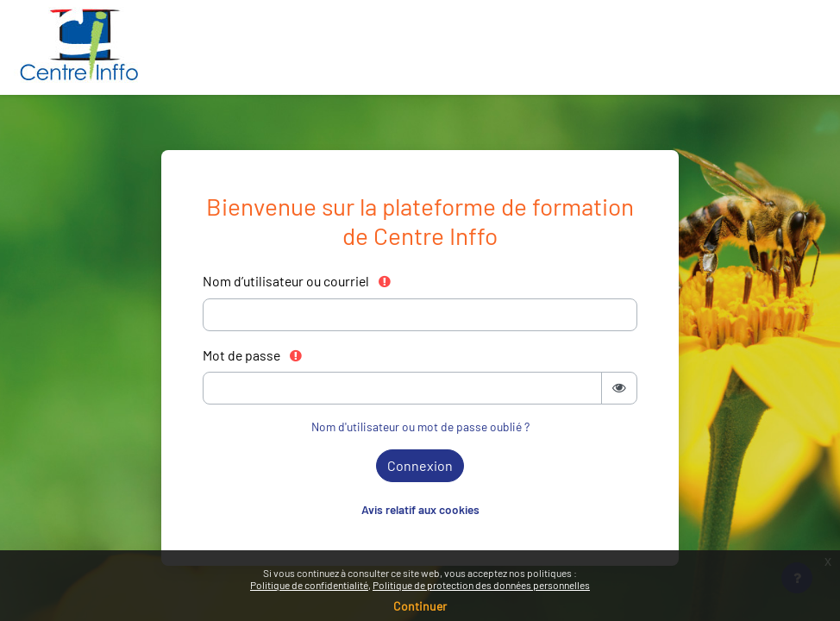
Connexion (420, 465)
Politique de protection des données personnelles (481, 585)
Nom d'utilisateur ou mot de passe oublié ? (420, 427)
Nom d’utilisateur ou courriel (298, 281)
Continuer (420, 606)
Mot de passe (253, 355)
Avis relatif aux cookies (420, 509)
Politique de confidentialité (309, 585)
